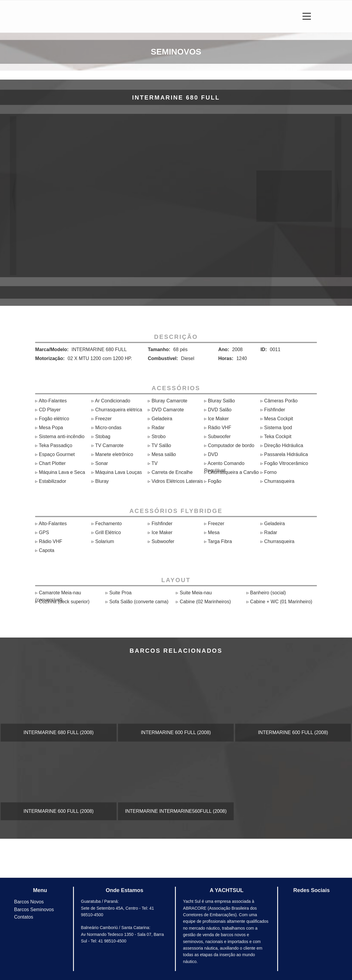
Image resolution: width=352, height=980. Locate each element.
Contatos (24, 917)
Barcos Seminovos (34, 910)
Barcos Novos (29, 902)
